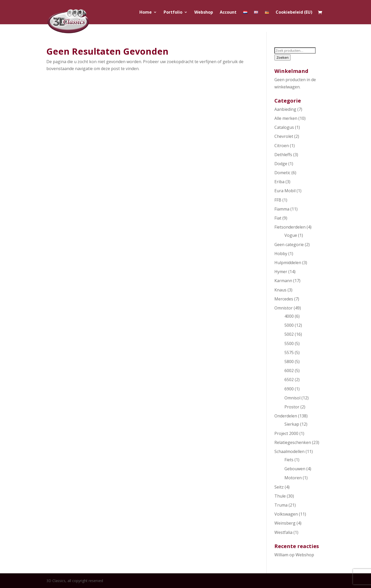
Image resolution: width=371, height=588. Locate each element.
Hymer (281, 272)
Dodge (281, 164)
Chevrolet (284, 136)
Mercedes (284, 299)
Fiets (289, 460)
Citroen (282, 146)
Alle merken (286, 118)
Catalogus (284, 127)
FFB (278, 200)
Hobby (281, 254)
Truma (281, 505)
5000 (289, 325)
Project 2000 (286, 433)
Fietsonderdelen (290, 227)
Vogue (291, 235)
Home (146, 13)
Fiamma (282, 209)
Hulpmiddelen (288, 263)
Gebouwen (295, 469)
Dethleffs (283, 155)
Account (228, 13)
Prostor (292, 407)
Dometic (282, 173)
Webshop (204, 13)
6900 (289, 389)
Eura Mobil (285, 191)
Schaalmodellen (289, 451)
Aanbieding (285, 109)
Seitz (279, 487)
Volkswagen (286, 514)
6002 (289, 371)
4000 (289, 316)
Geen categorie (289, 245)
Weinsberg (285, 523)
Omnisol (292, 398)
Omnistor (284, 308)
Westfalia (283, 532)
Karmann (283, 281)
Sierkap (292, 424)
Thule (280, 496)
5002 (289, 334)
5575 (289, 352)
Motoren (293, 478)
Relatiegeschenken (293, 442)
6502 (289, 380)
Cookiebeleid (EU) (294, 13)
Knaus (280, 290)
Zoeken (283, 57)
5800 (289, 362)
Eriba (279, 182)
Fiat (278, 218)
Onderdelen (286, 416)
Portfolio (173, 13)
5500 (289, 343)
